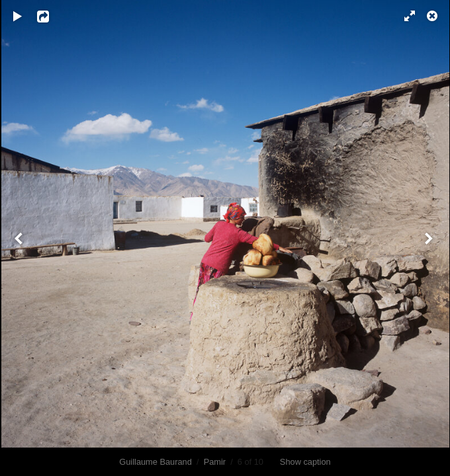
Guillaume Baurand (156, 462)
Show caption (305, 462)
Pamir (215, 462)
